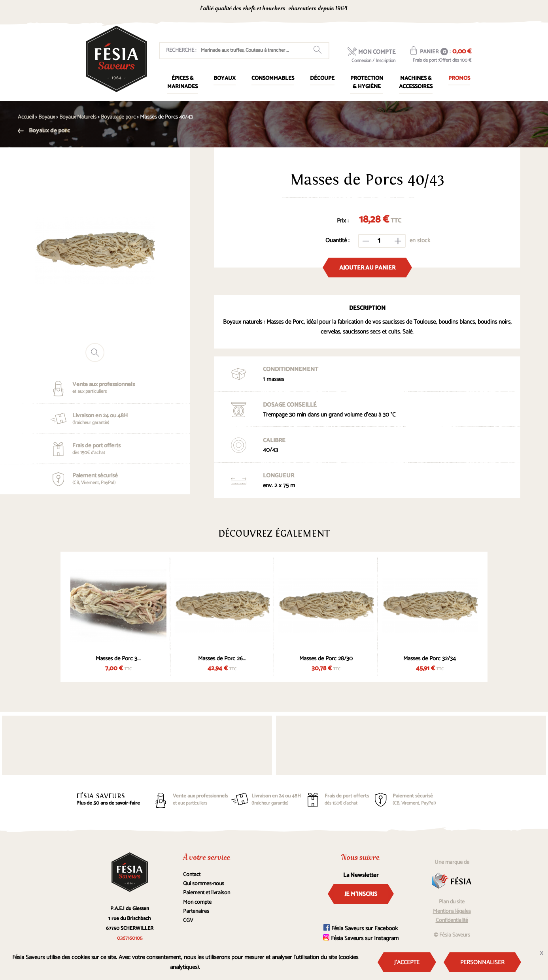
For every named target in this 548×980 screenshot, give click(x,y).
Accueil (26, 117)
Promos (459, 78)
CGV (188, 921)
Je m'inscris (361, 894)
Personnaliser (482, 962)
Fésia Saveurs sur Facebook (361, 928)
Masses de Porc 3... (118, 659)
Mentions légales (452, 911)
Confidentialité (452, 921)
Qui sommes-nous (204, 884)
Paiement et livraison (207, 893)
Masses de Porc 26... (222, 659)
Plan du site (452, 902)
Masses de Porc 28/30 (326, 659)
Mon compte (197, 902)
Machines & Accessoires (416, 83)
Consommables (273, 78)
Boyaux (225, 78)
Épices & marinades (182, 83)
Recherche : (181, 50)
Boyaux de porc (44, 131)
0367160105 (401, 9)
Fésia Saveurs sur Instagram (361, 938)
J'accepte (407, 962)
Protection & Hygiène (367, 83)
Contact (192, 875)
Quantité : (337, 240)
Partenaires (196, 911)
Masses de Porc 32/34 (430, 659)
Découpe (322, 78)
